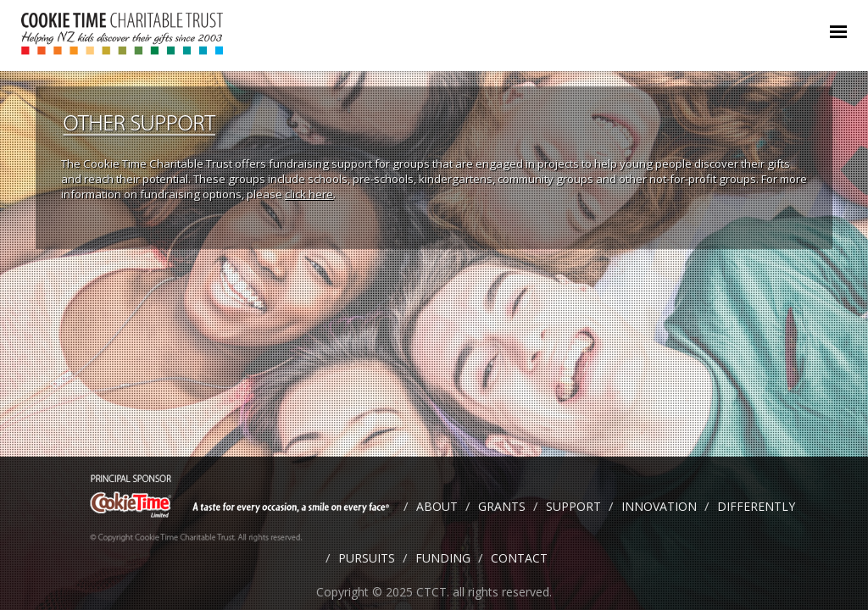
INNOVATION (659, 506)
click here (309, 194)
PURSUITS (367, 558)
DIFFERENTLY (756, 506)
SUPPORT (573, 506)
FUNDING (443, 558)
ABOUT (437, 506)
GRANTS (502, 506)
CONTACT (519, 558)
